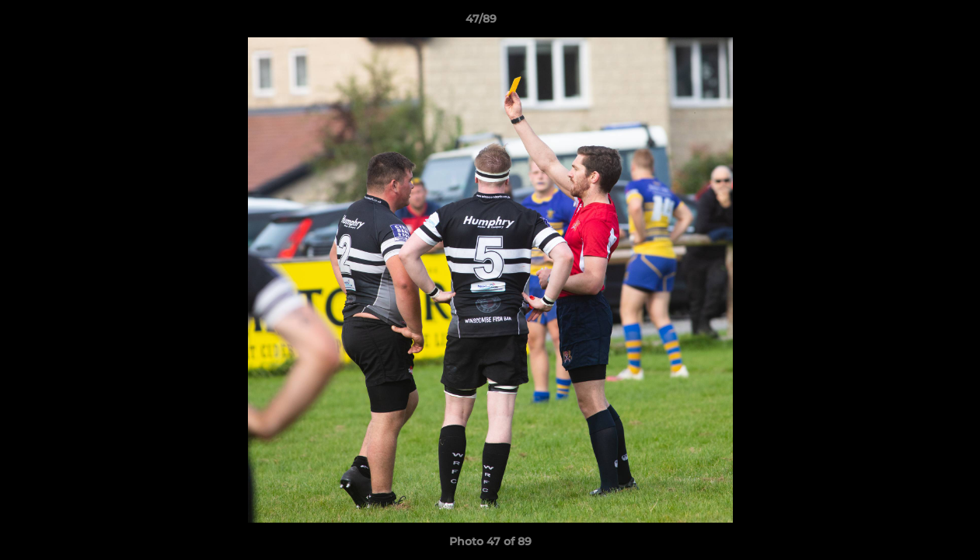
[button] (915, 23)
